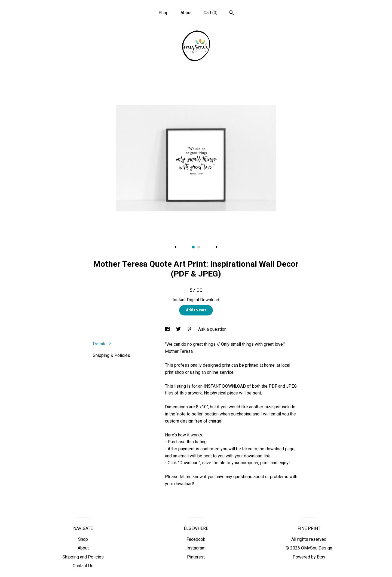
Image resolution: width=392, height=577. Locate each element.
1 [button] (193, 247)
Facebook (196, 539)
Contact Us (83, 566)
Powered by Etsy (309, 557)
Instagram (196, 548)
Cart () (211, 13)
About (186, 13)
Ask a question (212, 329)
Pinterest (196, 557)
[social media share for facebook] (168, 329)
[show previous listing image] (176, 247)
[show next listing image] (216, 247)
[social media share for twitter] (179, 329)
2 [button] (199, 247)
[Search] (232, 13)
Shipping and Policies (83, 557)
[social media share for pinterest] (190, 329)
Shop (164, 13)
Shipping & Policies (111, 355)
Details (102, 344)
